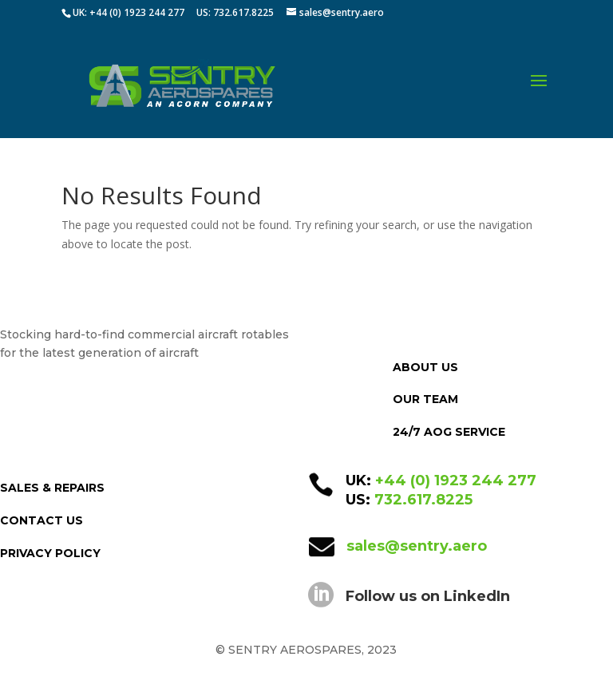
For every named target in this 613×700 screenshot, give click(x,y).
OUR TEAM (425, 399)
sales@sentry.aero (417, 546)
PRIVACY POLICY (50, 553)
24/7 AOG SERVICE (449, 432)
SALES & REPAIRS (52, 488)
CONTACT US (42, 520)
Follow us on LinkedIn (428, 596)
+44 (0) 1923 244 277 (456, 481)
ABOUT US (425, 367)
